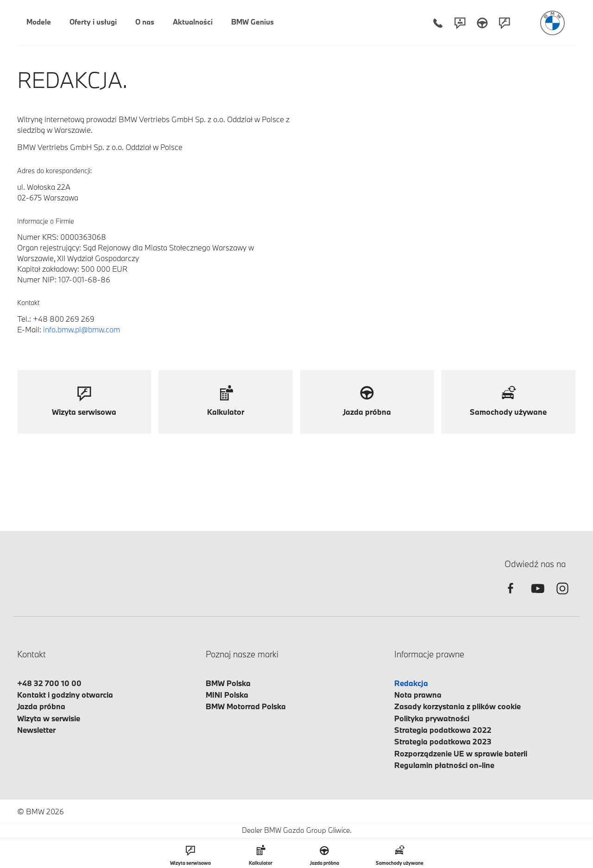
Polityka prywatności (432, 718)
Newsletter (36, 730)
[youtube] (536, 596)
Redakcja (411, 683)
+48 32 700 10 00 (49, 683)
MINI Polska (227, 695)
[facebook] (511, 596)
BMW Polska (228, 683)
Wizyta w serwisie (49, 718)
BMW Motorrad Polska (246, 706)
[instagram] (562, 596)
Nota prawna (418, 695)
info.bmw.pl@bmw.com (82, 329)
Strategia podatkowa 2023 (443, 741)
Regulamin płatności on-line (444, 765)
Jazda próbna (41, 706)
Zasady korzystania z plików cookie (457, 706)
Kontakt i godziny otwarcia (65, 695)
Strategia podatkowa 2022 (443, 730)
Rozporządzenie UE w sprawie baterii (461, 753)
